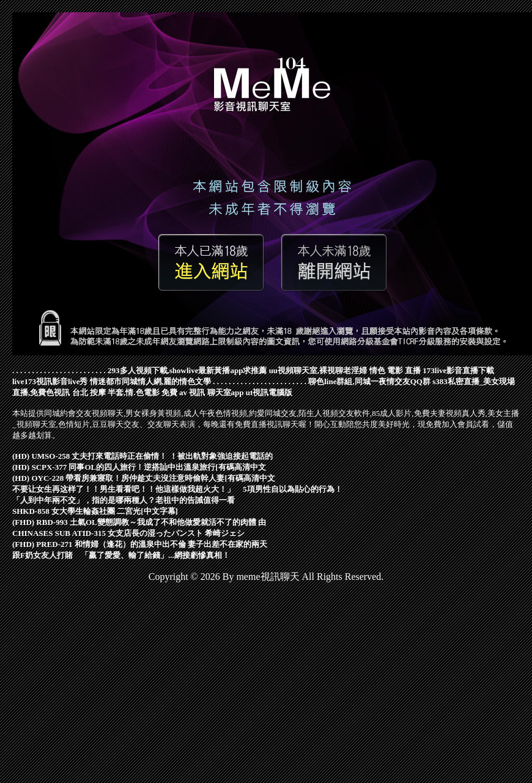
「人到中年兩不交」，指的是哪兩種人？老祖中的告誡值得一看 (124, 500)
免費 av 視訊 (183, 392)
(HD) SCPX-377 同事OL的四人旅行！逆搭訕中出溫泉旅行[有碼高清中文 (139, 467)
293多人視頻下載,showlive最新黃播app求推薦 (187, 370)
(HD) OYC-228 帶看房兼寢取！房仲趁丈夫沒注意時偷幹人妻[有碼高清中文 (144, 478)
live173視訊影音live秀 (50, 381)
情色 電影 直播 (395, 370)
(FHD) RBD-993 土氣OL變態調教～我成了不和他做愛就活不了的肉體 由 (139, 522)
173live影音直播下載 (458, 370)
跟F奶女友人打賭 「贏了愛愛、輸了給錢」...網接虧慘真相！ (121, 555)
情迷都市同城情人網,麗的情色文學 (150, 381)
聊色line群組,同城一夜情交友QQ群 (369, 381)
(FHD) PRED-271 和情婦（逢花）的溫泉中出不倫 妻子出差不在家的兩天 (140, 544)
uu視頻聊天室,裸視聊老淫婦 (318, 370)
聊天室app (226, 392)
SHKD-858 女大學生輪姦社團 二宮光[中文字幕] (95, 511)
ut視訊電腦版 (269, 392)
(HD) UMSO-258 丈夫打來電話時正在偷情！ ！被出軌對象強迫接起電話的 (142, 456)
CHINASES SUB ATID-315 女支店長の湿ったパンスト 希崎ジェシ (128, 533)
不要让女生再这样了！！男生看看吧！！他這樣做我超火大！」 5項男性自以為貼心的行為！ (177, 489)
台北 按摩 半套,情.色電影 (116, 392)
